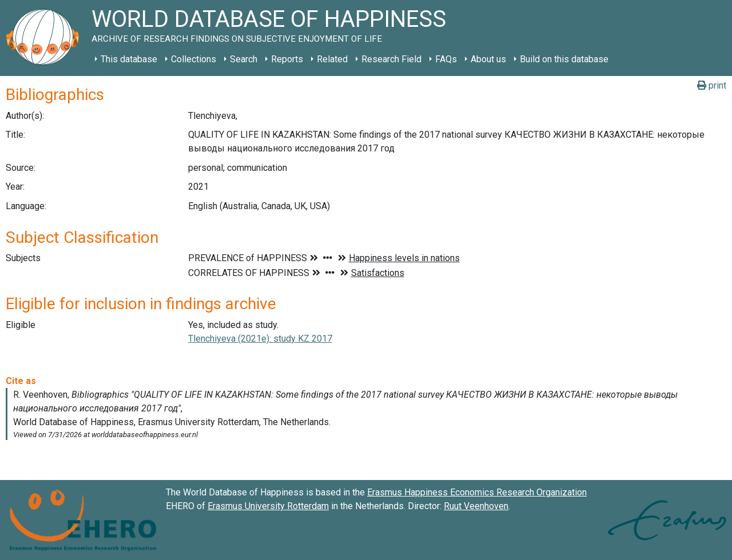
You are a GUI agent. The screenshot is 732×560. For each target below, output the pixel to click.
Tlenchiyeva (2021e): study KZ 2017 (260, 339)
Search (244, 59)
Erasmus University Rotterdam (268, 506)
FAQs (446, 59)
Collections (194, 59)
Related (332, 59)
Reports (287, 59)
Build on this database (564, 59)
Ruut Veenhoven (476, 506)
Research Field (391, 59)
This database (129, 59)
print (712, 85)
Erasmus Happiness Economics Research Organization (477, 492)
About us (488, 59)
